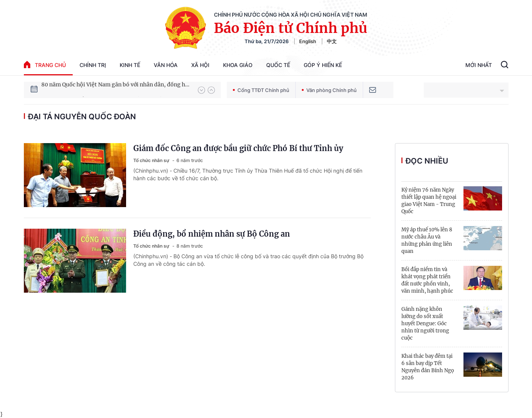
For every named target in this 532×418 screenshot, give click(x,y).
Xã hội (200, 65)
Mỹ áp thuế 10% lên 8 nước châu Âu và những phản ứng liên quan (427, 240)
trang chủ (45, 65)
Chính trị (93, 65)
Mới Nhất (479, 65)
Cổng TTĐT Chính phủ (261, 90)
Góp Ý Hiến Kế (323, 65)
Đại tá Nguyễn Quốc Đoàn (82, 117)
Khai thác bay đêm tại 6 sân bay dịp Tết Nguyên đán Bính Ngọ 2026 (428, 367)
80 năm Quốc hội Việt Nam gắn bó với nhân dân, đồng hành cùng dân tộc (116, 90)
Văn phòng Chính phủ (329, 90)
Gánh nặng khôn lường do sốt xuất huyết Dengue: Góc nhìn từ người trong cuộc (425, 324)
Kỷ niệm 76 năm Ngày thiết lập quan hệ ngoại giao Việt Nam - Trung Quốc (429, 201)
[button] (201, 90)
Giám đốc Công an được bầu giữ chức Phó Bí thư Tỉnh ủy (238, 148)
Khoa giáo (238, 65)
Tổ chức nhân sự (152, 160)
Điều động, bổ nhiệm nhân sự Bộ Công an (212, 234)
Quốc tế (278, 65)
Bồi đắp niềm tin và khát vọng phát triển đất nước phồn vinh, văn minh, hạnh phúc (427, 280)
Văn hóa (166, 65)
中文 (332, 41)
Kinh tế (130, 65)
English (308, 41)
